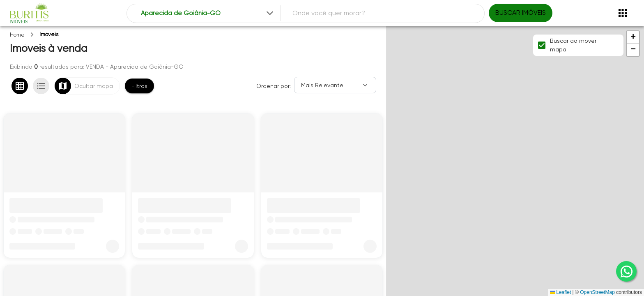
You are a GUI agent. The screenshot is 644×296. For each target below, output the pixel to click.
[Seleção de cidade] (208, 13)
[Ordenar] (335, 85)
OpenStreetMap (597, 292)
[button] (633, 37)
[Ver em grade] (20, 86)
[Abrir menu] (623, 13)
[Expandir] (270, 13)
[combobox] (208, 13)
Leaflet (560, 292)
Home (17, 35)
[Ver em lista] (41, 86)
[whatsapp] (626, 271)
